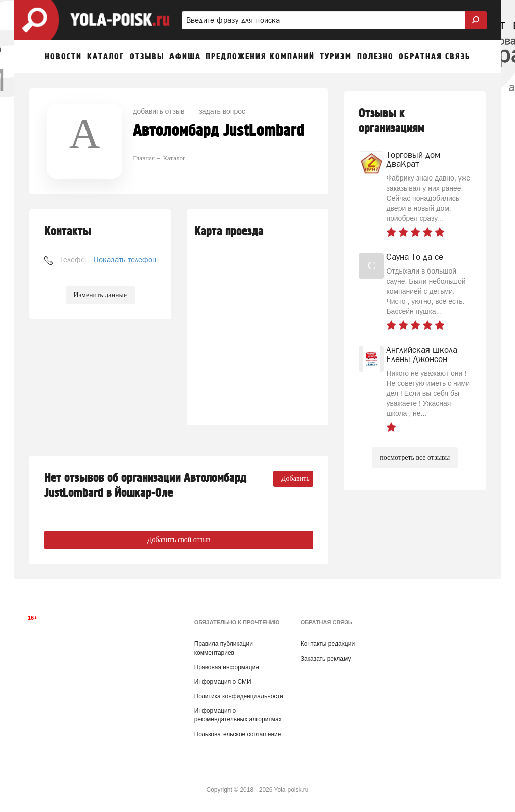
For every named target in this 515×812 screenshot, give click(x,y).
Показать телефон (125, 260)
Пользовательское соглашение (238, 734)
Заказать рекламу (326, 659)
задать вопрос (222, 111)
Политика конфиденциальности (239, 696)
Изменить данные (100, 295)
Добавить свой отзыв (179, 540)
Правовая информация (227, 667)
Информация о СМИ (223, 682)
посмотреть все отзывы (415, 457)
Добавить (295, 478)
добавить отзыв (158, 111)
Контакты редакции (328, 644)
